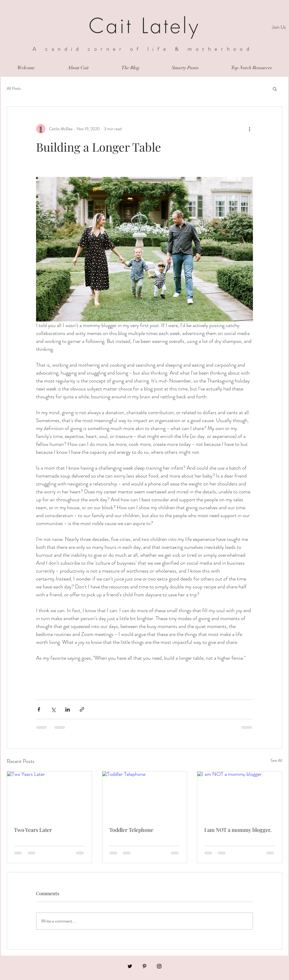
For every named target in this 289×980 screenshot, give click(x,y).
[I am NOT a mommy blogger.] (240, 795)
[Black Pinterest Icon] (144, 966)
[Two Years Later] (49, 795)
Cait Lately (144, 26)
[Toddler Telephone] (145, 795)
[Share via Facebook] (39, 709)
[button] (275, 89)
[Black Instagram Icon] (159, 966)
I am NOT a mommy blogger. (238, 830)
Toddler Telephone (131, 830)
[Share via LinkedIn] (68, 709)
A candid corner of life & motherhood (143, 49)
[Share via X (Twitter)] (53, 709)
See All (276, 760)
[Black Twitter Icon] (130, 966)
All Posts (14, 88)
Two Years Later (33, 830)
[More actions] (249, 129)
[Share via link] (82, 709)
